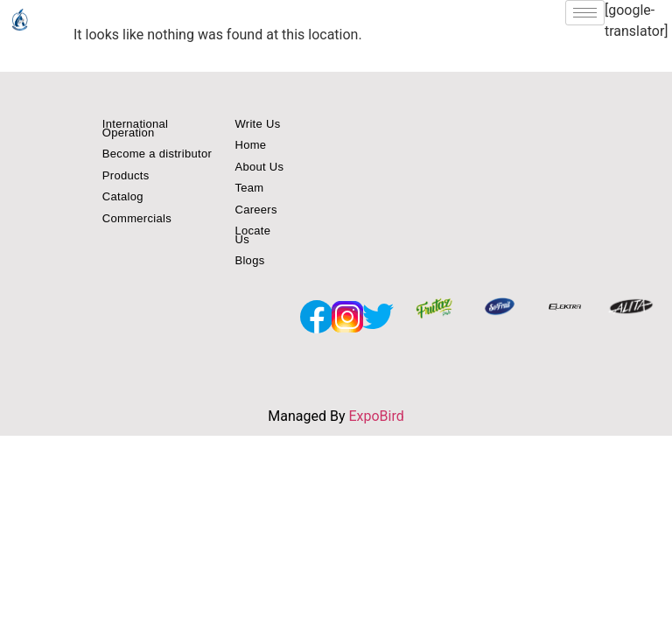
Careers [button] (255, 210)
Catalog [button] (123, 196)
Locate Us (252, 235)
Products (126, 175)
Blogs (249, 260)
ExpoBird (376, 416)
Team (249, 188)
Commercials (137, 218)
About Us (259, 167)
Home (250, 145)
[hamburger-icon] (585, 13)
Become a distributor (157, 154)
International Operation (135, 128)
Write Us (257, 124)
